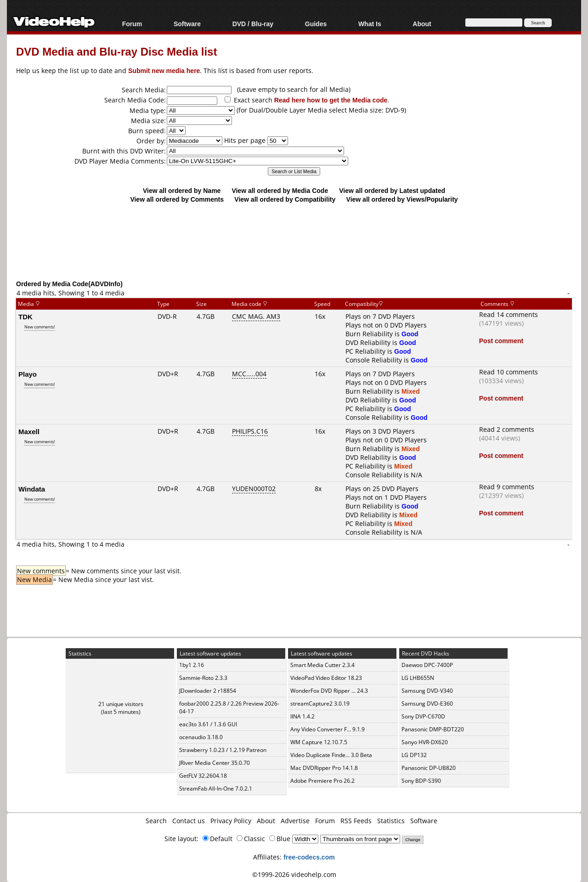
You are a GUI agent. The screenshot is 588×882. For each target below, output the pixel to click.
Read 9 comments (507, 487)
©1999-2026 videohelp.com (294, 874)
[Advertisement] (294, 241)
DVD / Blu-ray (253, 24)
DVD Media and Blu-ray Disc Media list (116, 51)
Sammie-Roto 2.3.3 (203, 678)
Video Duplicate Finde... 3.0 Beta (331, 755)
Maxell (29, 431)
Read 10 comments (509, 372)
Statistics (391, 821)
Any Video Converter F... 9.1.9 (328, 729)
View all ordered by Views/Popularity (402, 199)
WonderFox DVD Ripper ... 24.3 (329, 691)
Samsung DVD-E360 (427, 704)
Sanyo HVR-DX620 (425, 742)
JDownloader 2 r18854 (208, 691)
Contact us (189, 821)
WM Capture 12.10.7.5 (319, 742)
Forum (132, 24)
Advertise (295, 821)
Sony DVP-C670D (423, 716)
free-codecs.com (309, 857)
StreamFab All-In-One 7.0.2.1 (216, 789)
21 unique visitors (121, 704)
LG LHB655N (418, 678)
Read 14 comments (509, 314)
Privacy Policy (231, 821)
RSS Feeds (356, 821)
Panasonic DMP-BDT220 (433, 729)
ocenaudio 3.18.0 (201, 737)
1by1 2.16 (192, 665)
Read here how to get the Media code (331, 100)
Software (187, 24)
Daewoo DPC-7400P (427, 665)
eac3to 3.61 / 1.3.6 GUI (208, 724)
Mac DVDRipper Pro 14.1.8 (324, 768)
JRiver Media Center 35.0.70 (215, 763)
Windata (32, 489)
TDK (25, 317)
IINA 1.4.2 (302, 716)
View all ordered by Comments (177, 199)
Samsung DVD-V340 (427, 691)
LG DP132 (414, 755)
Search (156, 821)
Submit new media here (164, 71)
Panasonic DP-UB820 (429, 768)
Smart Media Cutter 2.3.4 (322, 665)
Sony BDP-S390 (421, 781)
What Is (370, 24)
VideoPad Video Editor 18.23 (326, 678)
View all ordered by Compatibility (285, 199)
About (422, 24)
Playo (28, 374)
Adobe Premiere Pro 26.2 (322, 781)
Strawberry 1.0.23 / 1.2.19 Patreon (223, 750)
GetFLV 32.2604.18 (203, 776)
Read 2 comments (507, 429)
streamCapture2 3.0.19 (320, 704)
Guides (316, 24)
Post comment (501, 341)
